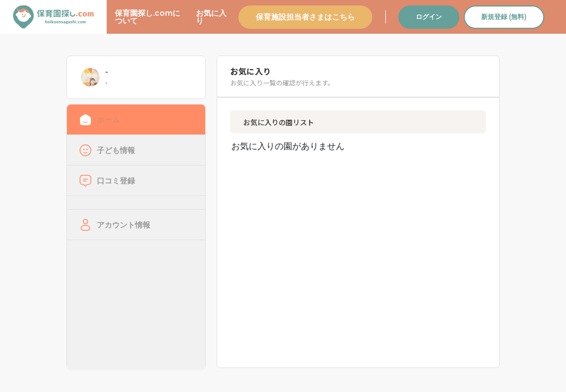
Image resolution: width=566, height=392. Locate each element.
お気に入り (211, 17)
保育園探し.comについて (147, 17)
